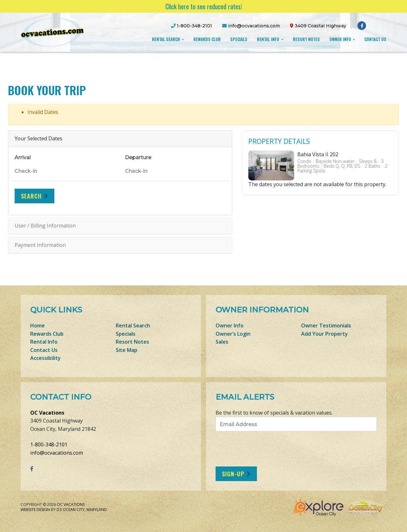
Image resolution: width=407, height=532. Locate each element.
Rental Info (269, 39)
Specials (239, 39)
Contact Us (375, 39)
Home (38, 325)
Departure (138, 157)
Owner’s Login (233, 334)
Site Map (127, 350)
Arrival (23, 157)
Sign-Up (233, 474)
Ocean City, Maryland (85, 510)
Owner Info (341, 39)
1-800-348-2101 (49, 444)
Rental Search (166, 39)
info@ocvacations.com (57, 453)
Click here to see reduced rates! (204, 6)
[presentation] (269, 449)
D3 (59, 510)
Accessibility (45, 358)
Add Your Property (324, 334)
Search (31, 196)
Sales (222, 342)
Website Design (35, 510)
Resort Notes (306, 39)
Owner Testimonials (326, 325)
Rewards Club (207, 39)
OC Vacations (47, 413)
